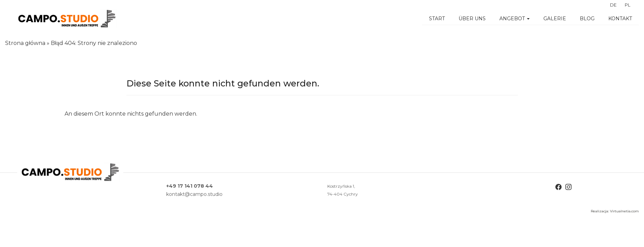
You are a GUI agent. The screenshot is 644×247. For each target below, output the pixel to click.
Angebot (515, 19)
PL (628, 5)
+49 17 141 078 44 (190, 186)
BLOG (587, 19)
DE (613, 5)
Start (437, 19)
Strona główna (25, 43)
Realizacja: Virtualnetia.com (615, 211)
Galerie (555, 19)
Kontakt (620, 19)
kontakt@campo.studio (194, 194)
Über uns (472, 19)
